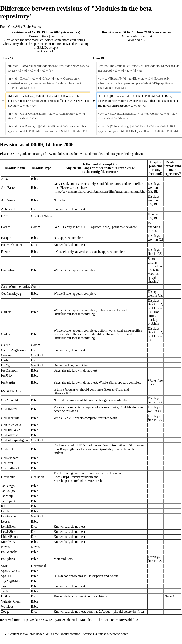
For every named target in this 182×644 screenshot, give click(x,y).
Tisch (5, 586)
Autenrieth (8, 209)
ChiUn (6, 334)
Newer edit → (136, 40)
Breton (6, 252)
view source (71, 32)
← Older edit (46, 51)
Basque (6, 238)
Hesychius (8, 477)
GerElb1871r (10, 409)
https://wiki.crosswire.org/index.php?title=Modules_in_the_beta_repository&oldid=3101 (83, 620)
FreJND (6, 375)
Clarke (6, 345)
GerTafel (7, 463)
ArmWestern (10, 200)
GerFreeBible (10, 418)
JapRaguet (8, 501)
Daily (5, 360)
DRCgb (6, 365)
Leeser (6, 521)
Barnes (6, 227)
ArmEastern (9, 188)
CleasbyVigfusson (13, 350)
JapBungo (8, 486)
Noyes (5, 547)
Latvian (6, 511)
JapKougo (8, 491)
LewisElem (9, 526)
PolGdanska (9, 552)
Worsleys (7, 606)
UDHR (6, 596)
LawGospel (9, 516)
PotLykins (8, 559)
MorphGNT (9, 542)
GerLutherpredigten (14, 440)
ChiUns (6, 312)
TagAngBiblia (11, 581)
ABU (5, 179)
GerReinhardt (10, 458)
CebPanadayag (11, 294)
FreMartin (8, 382)
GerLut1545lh (11, 430)
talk (46, 36)
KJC (4, 506)
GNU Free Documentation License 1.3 (71, 634)
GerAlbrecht (9, 400)
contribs (56, 36)
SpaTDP (7, 576)
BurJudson (8, 270)
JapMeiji (7, 496)
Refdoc (125, 36)
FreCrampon (10, 370)
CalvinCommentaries (15, 287)
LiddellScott (9, 537)
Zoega (5, 612)
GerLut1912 (9, 435)
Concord (7, 355)
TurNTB (7, 591)
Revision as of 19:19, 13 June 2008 (36, 32)
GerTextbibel (10, 468)
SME (5, 566)
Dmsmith (35, 36)
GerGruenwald (11, 425)
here (84, 188)
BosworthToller (12, 245)
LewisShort (9, 532)
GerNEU (7, 449)
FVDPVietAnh (11, 391)
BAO (5, 216)
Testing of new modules (48, 154)
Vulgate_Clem (11, 601)
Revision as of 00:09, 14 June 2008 (126, 32)
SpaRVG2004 (10, 571)
